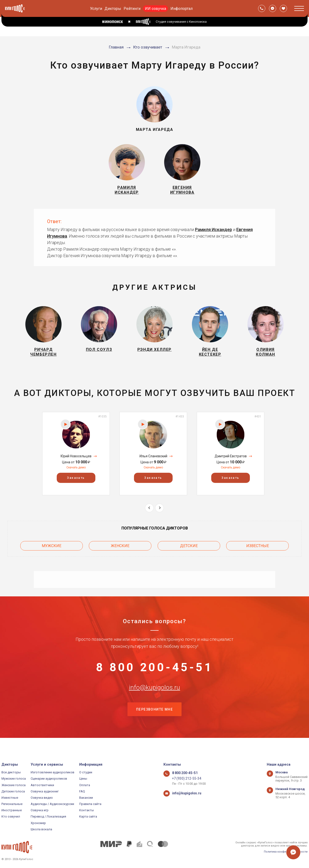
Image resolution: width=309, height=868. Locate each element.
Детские (189, 551)
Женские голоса (14, 785)
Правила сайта (90, 804)
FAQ (82, 791)
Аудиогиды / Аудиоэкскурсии (52, 804)
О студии (86, 772)
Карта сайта (88, 817)
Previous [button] (149, 514)
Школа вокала (41, 829)
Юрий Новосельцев (76, 462)
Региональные (12, 804)
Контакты (87, 810)
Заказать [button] (76, 484)
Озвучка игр (40, 810)
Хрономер (38, 823)
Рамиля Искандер (214, 232)
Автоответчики (42, 785)
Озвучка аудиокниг (45, 791)
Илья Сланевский (153, 462)
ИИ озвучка (155, 9)
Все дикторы (11, 772)
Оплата (85, 785)
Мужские (52, 551)
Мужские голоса (14, 779)
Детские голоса (13, 791)
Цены (83, 779)
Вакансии (86, 798)
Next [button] (159, 514)
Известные (258, 551)
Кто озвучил (11, 817)
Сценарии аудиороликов (49, 779)
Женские (120, 551)
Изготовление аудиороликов (53, 772)
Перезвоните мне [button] (154, 721)
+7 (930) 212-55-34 (185, 779)
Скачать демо (76, 473)
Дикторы (113, 9)
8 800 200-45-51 (154, 673)
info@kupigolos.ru (154, 697)
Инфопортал (182, 9)
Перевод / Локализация (48, 817)
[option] (76, 460)
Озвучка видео (42, 798)
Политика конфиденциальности (286, 852)
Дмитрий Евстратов (231, 462)
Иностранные (12, 810)
